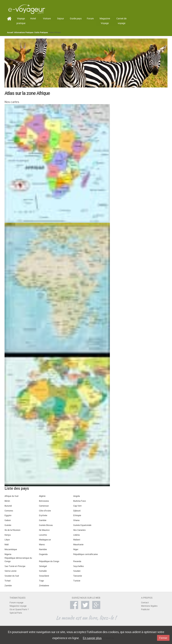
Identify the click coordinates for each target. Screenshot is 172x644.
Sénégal (43, 566)
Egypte (8, 515)
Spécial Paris (16, 613)
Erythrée (43, 515)
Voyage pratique (21, 21)
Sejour (61, 18)
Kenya (8, 535)
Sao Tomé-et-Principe (15, 566)
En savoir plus (92, 638)
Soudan (77, 571)
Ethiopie (77, 515)
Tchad (7, 581)
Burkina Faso (80, 501)
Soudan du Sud (12, 576)
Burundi (8, 506)
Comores (9, 511)
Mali (7, 544)
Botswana (44, 501)
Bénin (7, 501)
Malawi (77, 540)
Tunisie (77, 581)
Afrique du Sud (11, 496)
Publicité (145, 609)
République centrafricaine (85, 554)
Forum (90, 18)
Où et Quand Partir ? (19, 609)
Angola (77, 496)
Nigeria (8, 554)
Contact (145, 603)
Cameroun (44, 506)
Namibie (43, 549)
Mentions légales (149, 606)
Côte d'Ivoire (45, 511)
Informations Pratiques (24, 32)
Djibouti (77, 511)
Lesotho (43, 535)
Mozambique (11, 549)
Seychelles (79, 566)
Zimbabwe (44, 586)
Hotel (33, 18)
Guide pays (76, 18)
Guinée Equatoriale (82, 525)
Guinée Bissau (46, 525)
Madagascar (45, 540)
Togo (41, 581)
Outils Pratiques (41, 32)
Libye (7, 540)
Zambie (8, 586)
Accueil (10, 32)
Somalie (43, 571)
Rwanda (77, 561)
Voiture (47, 18)
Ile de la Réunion (12, 530)
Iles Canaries (79, 530)
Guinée (8, 525)
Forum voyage (16, 603)
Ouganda (43, 554)
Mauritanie (78, 544)
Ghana (76, 520)
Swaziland (44, 576)
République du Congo (49, 561)
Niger (76, 549)
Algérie (42, 496)
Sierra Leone (10, 571)
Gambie (43, 520)
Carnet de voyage (121, 21)
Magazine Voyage (105, 21)
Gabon (8, 520)
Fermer (163, 638)
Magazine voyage (18, 606)
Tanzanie (78, 576)
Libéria (76, 535)
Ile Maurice (44, 530)
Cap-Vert (77, 506)
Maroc (42, 544)
